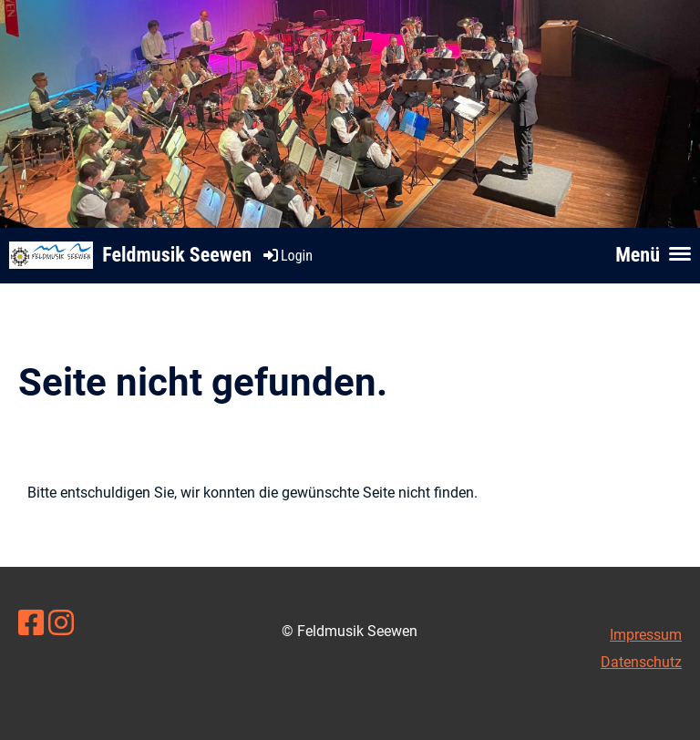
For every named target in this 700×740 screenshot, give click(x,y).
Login (287, 256)
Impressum (646, 635)
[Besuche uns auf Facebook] (31, 623)
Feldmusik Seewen (177, 255)
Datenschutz (641, 662)
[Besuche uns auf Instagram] (61, 623)
